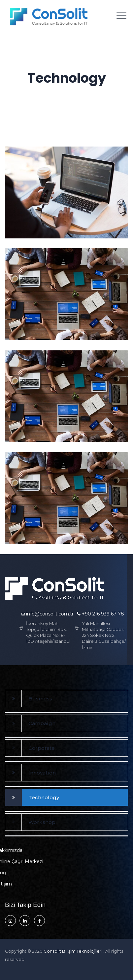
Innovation (42, 773)
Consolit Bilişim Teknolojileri (73, 951)
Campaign (42, 723)
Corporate (42, 748)
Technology (44, 797)
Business (40, 699)
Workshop (42, 822)
